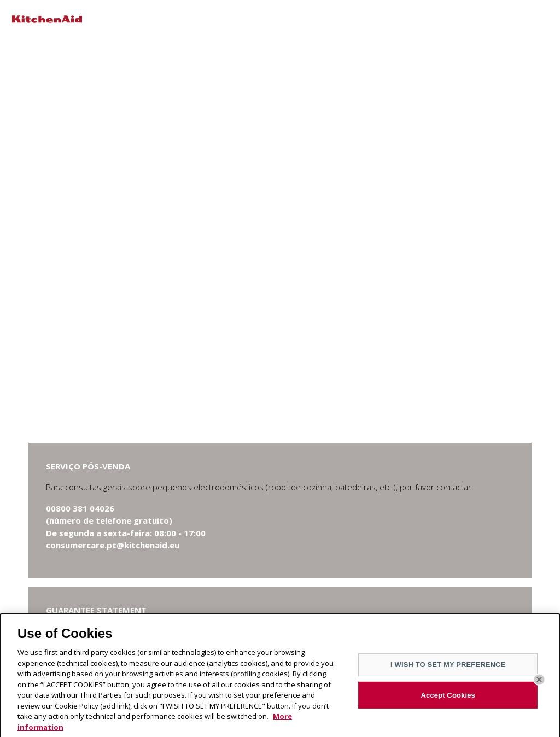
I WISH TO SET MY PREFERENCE (448, 668)
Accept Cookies (448, 698)
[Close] (539, 683)
